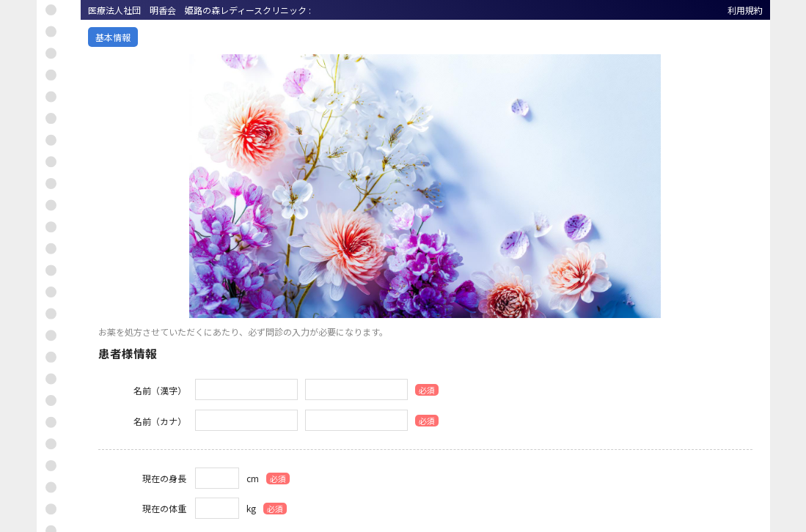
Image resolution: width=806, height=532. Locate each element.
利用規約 (745, 10)
